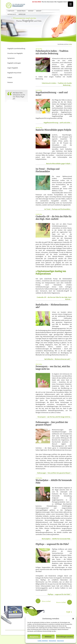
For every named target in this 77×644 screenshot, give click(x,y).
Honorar (10, 82)
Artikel (46, 11)
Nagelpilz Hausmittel (14, 73)
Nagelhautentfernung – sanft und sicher (58, 123)
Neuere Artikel (64, 602)
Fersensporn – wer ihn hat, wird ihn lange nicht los (55, 417)
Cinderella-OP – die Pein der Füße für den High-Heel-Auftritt (54, 298)
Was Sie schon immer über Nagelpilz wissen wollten (52, 2)
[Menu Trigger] (71, 4)
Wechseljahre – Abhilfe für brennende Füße (57, 539)
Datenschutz (52, 641)
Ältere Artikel (43, 601)
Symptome (11, 58)
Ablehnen (48, 637)
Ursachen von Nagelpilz (15, 53)
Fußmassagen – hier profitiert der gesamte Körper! (54, 473)
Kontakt (31, 11)
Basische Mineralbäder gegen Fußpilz (59, 164)
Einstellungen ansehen (65, 637)
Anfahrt (39, 11)
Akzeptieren (34, 637)
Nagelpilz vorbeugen (14, 63)
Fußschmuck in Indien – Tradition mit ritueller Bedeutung (57, 84)
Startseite (11, 11)
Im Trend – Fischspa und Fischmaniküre (58, 209)
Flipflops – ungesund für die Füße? (60, 594)
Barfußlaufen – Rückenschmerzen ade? (58, 359)
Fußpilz (10, 78)
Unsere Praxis (21, 11)
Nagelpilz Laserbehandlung (16, 49)
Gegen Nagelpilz (13, 68)
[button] (73, 619)
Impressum (60, 641)
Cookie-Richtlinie (43, 641)
